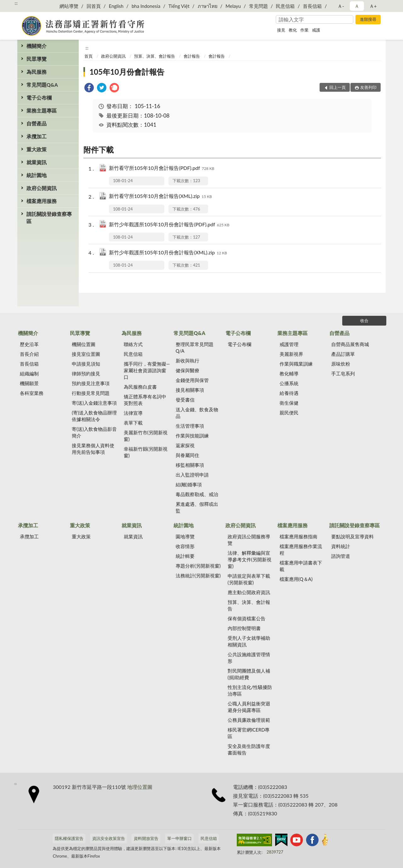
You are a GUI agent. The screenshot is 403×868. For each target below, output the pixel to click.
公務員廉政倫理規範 (249, 720)
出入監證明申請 (192, 475)
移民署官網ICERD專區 (249, 733)
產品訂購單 (343, 354)
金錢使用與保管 (192, 380)
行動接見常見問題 (91, 393)
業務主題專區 (42, 110)
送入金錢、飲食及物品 (197, 413)
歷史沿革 (29, 344)
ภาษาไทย (208, 6)
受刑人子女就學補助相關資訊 (249, 641)
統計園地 (37, 175)
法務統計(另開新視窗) (198, 576)
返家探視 (185, 445)
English (116, 6)
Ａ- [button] (341, 6)
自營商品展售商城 (350, 344)
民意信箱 (285, 6)
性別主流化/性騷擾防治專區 (250, 690)
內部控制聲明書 (244, 628)
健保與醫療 (187, 370)
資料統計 (341, 546)
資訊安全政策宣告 (109, 838)
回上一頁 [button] (338, 87)
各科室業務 (32, 393)
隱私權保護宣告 (69, 838)
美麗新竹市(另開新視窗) (146, 436)
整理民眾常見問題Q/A (195, 347)
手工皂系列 (343, 373)
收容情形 (185, 546)
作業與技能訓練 (192, 436)
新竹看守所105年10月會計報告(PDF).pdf (162, 168)
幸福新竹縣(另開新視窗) (146, 452)
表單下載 (133, 423)
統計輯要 (185, 556)
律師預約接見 (86, 373)
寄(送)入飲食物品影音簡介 (94, 432)
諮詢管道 (341, 556)
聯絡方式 (133, 344)
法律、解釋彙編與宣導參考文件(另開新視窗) (250, 559)
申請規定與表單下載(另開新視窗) (249, 579)
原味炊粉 (341, 364)
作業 (304, 30)
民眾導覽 (37, 59)
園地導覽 (185, 536)
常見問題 (258, 6)
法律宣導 (133, 413)
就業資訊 (37, 162)
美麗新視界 (291, 354)
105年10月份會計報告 (127, 72)
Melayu (233, 6)
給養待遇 (289, 393)
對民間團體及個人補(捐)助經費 (249, 674)
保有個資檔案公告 (247, 618)
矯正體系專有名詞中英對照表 (145, 400)
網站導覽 (69, 6)
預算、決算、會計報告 (155, 56)
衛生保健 (289, 403)
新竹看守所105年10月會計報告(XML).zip (160, 197)
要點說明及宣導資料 (352, 536)
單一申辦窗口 (179, 838)
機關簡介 (37, 46)
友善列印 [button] (368, 87)
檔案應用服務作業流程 (301, 550)
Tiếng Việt (179, 6)
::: (16, 3)
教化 (293, 30)
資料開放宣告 (146, 838)
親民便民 (289, 413)
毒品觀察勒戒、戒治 (197, 494)
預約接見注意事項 (91, 383)
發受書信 (185, 400)
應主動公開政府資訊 (249, 592)
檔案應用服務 (42, 201)
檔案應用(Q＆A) (296, 579)
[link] (89, 88)
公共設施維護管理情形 (249, 658)
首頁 (88, 56)
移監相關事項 (190, 465)
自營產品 (37, 123)
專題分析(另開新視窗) (198, 566)
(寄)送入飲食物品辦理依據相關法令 (94, 416)
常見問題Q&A (42, 85)
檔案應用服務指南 (298, 536)
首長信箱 (312, 6)
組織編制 (29, 373)
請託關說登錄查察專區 (49, 217)
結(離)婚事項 (189, 484)
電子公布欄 (39, 98)
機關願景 (29, 383)
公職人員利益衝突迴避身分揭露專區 (249, 707)
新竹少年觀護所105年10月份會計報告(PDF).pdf (169, 225)
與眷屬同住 (187, 455)
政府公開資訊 (42, 188)
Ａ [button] (357, 6)
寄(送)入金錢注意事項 (94, 403)
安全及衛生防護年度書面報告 (249, 749)
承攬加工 (37, 136)
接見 (281, 30)
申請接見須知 (86, 364)
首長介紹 (29, 354)
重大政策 (37, 149)
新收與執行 (187, 361)
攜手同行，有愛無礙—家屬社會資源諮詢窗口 (147, 370)
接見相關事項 (190, 390)
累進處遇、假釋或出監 (197, 507)
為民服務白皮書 (140, 387)
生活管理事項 (190, 426)
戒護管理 (289, 344)
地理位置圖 (140, 787)
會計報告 (192, 56)
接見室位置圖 (86, 354)
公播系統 (289, 383)
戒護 (316, 30)
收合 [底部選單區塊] (364, 321)
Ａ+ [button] (373, 6)
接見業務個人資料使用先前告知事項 (93, 449)
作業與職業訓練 (296, 364)
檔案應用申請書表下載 (301, 566)
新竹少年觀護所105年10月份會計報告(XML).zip (168, 253)
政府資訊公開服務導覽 (249, 540)
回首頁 (94, 6)
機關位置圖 (84, 344)
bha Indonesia (146, 6)
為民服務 (37, 72)
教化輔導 (289, 373)
